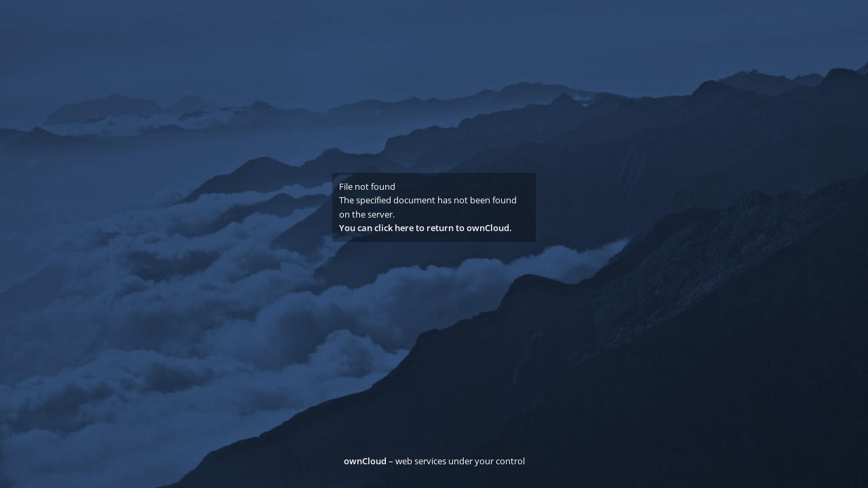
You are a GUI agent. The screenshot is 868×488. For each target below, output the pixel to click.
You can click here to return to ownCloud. (426, 228)
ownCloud (365, 461)
